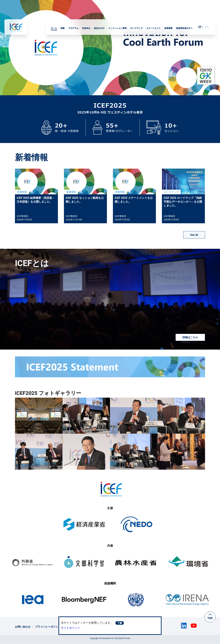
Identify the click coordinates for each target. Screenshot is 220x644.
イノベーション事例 (118, 28)
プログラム (73, 28)
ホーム (54, 28)
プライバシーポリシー (48, 627)
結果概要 (168, 28)
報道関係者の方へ (184, 28)
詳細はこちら (190, 337)
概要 (63, 28)
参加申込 (86, 28)
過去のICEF (99, 28)
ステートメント (153, 28)
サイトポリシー (70, 628)
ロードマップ (136, 28)
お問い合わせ (23, 627)
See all (194, 235)
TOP (210, 618)
